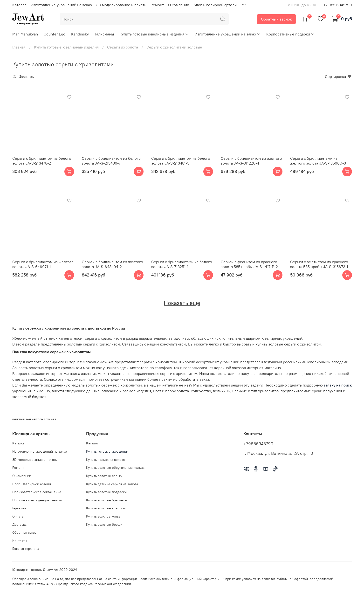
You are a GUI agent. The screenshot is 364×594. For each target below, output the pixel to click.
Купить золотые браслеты (106, 500)
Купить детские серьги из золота (112, 484)
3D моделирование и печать (121, 5)
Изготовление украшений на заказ (61, 5)
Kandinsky (80, 34)
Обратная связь (24, 532)
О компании (179, 5)
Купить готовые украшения (107, 451)
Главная (19, 47)
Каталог (19, 5)
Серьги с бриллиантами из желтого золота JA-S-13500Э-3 (318, 161)
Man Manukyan (25, 34)
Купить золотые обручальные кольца (115, 468)
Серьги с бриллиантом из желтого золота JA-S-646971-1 (43, 264)
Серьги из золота (123, 47)
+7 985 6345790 (338, 5)
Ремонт (157, 5)
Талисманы (104, 34)
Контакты (20, 541)
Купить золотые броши (104, 525)
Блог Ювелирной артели (215, 5)
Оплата (18, 516)
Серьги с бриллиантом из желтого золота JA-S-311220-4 (251, 161)
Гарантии (19, 508)
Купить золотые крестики (106, 508)
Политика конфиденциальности (37, 500)
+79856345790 (258, 444)
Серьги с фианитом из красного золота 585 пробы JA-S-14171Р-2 (249, 264)
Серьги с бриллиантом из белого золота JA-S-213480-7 (111, 161)
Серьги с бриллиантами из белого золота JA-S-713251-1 (182, 264)
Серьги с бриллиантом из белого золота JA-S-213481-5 (181, 161)
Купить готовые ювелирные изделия (154, 34)
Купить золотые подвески (106, 492)
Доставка (19, 525)
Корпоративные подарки (290, 34)
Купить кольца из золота (105, 460)
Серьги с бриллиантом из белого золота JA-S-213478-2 (42, 161)
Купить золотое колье (103, 516)
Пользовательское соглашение (37, 492)
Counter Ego (55, 34)
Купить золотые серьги (104, 476)
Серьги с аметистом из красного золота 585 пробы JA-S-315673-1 (319, 264)
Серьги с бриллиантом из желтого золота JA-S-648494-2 (112, 264)
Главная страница (26, 549)
